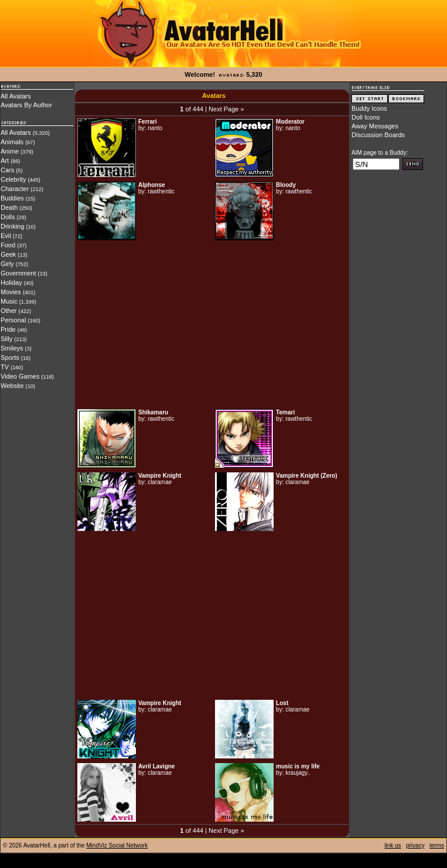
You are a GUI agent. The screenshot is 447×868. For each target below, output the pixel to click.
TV (5, 367)
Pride (8, 329)
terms (437, 845)
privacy (415, 845)
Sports (10, 358)
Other (9, 311)
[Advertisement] (212, 325)
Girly (7, 264)
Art (5, 161)
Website (12, 386)
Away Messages (375, 126)
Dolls (8, 217)
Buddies (12, 198)
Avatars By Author (26, 105)
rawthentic (161, 191)
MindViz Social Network (117, 845)
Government (18, 273)
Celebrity (13, 179)
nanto (155, 128)
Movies (11, 292)
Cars (7, 170)
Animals (12, 142)
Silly (6, 339)
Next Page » (226, 109)
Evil (6, 236)
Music (9, 301)
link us (393, 845)
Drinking (12, 226)
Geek (8, 254)
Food (8, 245)
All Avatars (16, 96)
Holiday (11, 282)
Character (15, 189)
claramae (160, 482)
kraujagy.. (298, 773)
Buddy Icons (369, 108)
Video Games (20, 376)
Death (9, 207)
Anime (10, 151)
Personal (13, 320)
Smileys (12, 348)
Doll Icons (366, 117)
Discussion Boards (378, 135)
